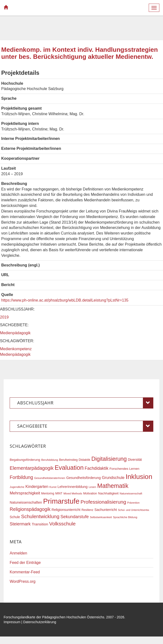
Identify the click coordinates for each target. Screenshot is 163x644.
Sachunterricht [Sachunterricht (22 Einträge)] (106, 510)
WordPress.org (23, 581)
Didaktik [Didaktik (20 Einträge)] (85, 460)
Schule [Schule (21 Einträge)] (15, 517)
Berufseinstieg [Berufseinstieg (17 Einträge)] (68, 460)
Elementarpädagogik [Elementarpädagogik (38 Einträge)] (32, 468)
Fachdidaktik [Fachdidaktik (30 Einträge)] (97, 468)
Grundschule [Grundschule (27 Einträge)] (113, 477)
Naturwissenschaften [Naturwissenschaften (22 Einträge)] (26, 502)
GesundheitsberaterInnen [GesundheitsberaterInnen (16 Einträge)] (50, 478)
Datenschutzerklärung (40, 622)
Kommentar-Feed (25, 572)
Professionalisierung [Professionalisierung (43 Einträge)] (103, 502)
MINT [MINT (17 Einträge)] (59, 493)
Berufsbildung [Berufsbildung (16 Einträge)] (50, 460)
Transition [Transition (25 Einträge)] (40, 524)
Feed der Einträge (25, 563)
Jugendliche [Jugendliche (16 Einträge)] (17, 487)
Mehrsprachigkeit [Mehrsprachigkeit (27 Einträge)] (25, 493)
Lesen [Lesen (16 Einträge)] (92, 487)
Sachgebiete (85, 426)
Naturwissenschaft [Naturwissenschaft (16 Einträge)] (131, 493)
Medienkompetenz (16, 349)
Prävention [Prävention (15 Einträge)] (133, 503)
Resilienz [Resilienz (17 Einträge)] (87, 510)
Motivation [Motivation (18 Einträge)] (90, 493)
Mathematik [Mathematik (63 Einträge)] (113, 486)
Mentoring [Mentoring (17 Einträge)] (48, 493)
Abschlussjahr (85, 403)
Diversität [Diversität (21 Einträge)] (135, 460)
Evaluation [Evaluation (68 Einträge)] (69, 468)
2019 (4, 317)
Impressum (12, 622)
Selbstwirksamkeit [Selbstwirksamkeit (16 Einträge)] (101, 517)
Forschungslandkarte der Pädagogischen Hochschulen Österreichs (54, 617)
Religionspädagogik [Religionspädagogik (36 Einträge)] (30, 509)
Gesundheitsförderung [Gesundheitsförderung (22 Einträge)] (84, 478)
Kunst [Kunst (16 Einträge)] (53, 487)
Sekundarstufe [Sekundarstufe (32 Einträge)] (75, 517)
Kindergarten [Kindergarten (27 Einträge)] (37, 486)
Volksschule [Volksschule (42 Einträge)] (62, 524)
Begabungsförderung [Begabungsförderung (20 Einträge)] (25, 460)
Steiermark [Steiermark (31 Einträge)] (20, 524)
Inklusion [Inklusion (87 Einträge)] (139, 477)
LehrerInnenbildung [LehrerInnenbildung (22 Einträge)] (73, 487)
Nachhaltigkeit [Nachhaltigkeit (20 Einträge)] (108, 493)
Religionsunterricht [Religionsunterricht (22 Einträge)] (66, 510)
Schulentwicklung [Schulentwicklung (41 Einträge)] (40, 516)
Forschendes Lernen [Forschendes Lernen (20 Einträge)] (124, 469)
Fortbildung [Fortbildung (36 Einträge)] (21, 477)
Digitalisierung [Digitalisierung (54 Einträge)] (109, 459)
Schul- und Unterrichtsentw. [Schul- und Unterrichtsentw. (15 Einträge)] (134, 510)
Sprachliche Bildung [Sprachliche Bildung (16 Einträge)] (125, 517)
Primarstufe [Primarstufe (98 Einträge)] (61, 501)
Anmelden (18, 553)
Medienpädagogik (15, 333)
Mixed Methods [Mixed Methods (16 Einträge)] (73, 493)
